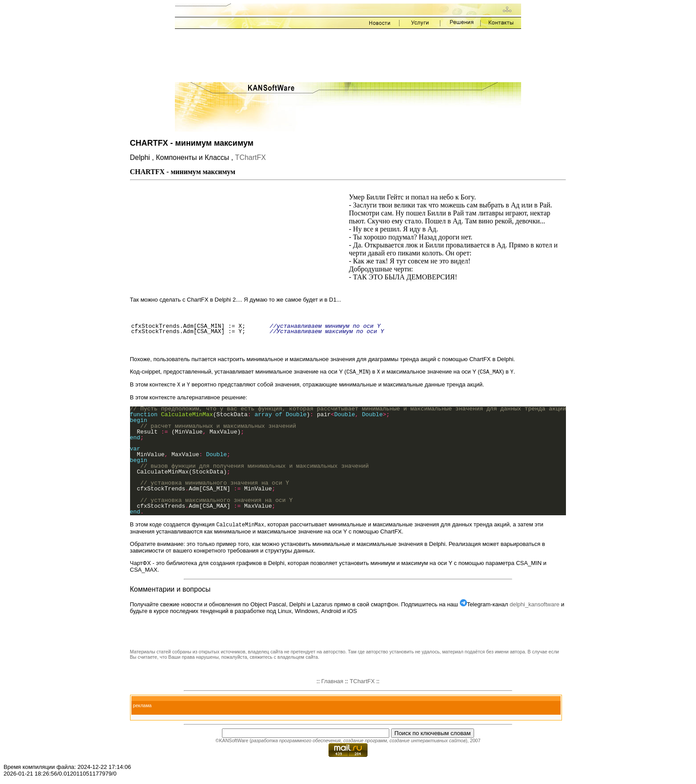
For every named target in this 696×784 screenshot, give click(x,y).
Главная (332, 683)
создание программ (365, 742)
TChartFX (251, 157)
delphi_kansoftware (534, 606)
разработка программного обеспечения (296, 742)
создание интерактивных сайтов (427, 742)
